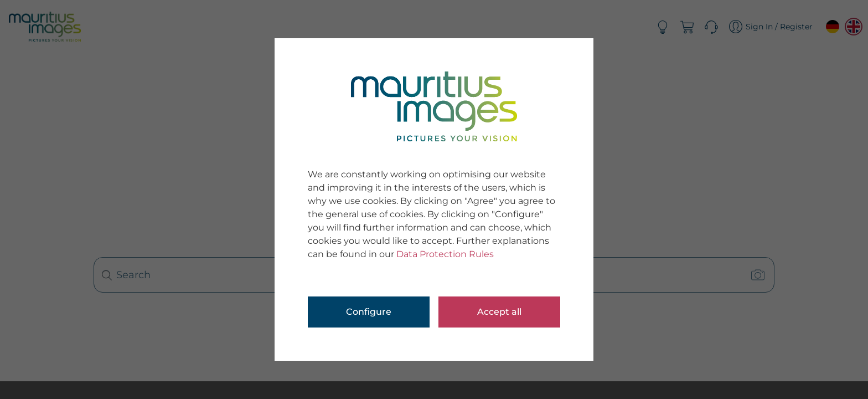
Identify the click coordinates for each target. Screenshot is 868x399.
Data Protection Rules (445, 254)
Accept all (499, 312)
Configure (369, 312)
